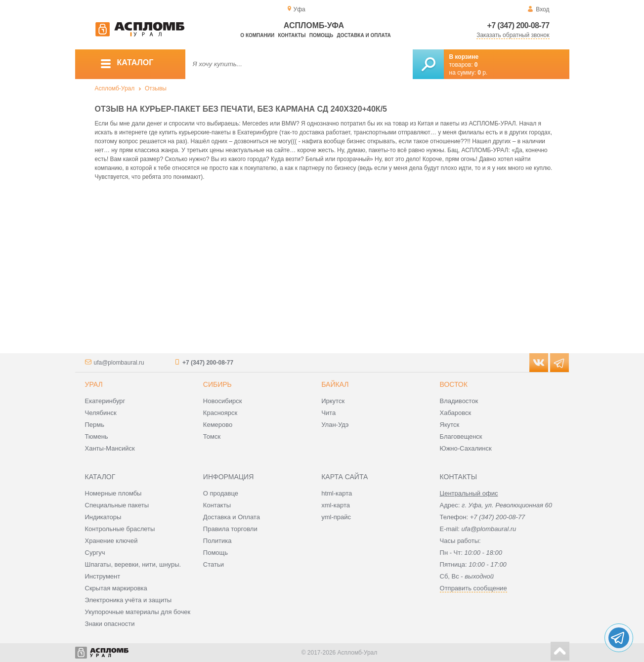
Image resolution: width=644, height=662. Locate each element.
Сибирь (217, 384)
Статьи (214, 564)
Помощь (321, 35)
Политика (217, 541)
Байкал (335, 384)
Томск (212, 436)
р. (482, 73)
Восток (454, 384)
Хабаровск (456, 413)
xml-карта (336, 505)
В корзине (464, 57)
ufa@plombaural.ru (119, 363)
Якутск (450, 425)
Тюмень (97, 436)
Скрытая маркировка (116, 588)
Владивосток (459, 401)
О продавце (221, 493)
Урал (94, 384)
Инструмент (103, 576)
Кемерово (218, 425)
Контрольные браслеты (120, 529)
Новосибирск (223, 401)
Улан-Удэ (335, 425)
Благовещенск (461, 436)
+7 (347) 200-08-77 (518, 25)
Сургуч (95, 553)
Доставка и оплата (364, 35)
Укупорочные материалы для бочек (138, 612)
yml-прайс (336, 517)
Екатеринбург (105, 401)
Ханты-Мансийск (110, 448)
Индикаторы (103, 517)
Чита (328, 413)
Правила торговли (230, 529)
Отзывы (156, 88)
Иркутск (333, 401)
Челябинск (101, 413)
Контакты (292, 35)
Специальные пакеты (117, 505)
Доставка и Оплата (232, 517)
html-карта (337, 493)
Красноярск (220, 413)
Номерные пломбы (113, 493)
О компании (257, 35)
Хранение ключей (111, 541)
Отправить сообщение (473, 588)
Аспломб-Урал (115, 88)
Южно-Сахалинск (466, 448)
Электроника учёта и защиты (129, 600)
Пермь (95, 425)
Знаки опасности (110, 624)
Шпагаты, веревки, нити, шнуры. (133, 564)
